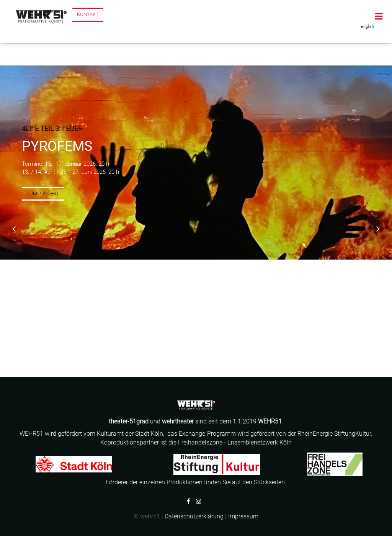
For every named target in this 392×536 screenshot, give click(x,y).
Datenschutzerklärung (194, 516)
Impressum (243, 516)
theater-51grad (129, 421)
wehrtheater (178, 421)
